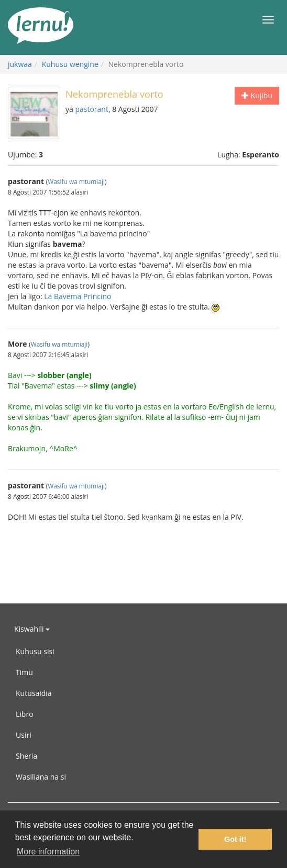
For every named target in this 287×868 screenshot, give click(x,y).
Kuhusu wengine (70, 64)
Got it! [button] (235, 839)
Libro (25, 714)
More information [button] (48, 852)
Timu (24, 672)
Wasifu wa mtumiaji (76, 181)
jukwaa (20, 64)
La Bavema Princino (78, 296)
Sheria (26, 756)
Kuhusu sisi (35, 651)
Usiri (24, 735)
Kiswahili (32, 629)
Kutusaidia (34, 693)
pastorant (92, 109)
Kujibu (257, 95)
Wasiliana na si (41, 777)
